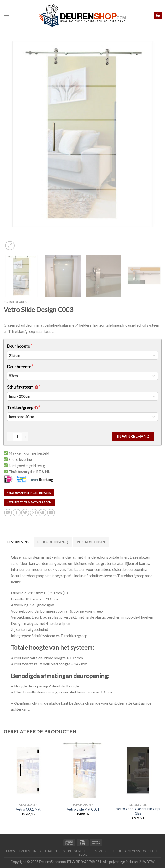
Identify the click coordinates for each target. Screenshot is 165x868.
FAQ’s (11, 851)
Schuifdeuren (15, 302)
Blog (83, 854)
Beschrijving (18, 542)
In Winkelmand (133, 436)
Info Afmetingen (91, 542)
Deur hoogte (19, 346)
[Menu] (6, 15)
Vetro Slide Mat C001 (83, 809)
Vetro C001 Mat (28, 809)
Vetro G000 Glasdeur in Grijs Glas (138, 811)
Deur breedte (19, 367)
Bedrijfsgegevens (125, 851)
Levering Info (29, 851)
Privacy (100, 851)
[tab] (18, 542)
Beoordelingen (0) (53, 542)
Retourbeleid (79, 851)
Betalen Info (55, 851)
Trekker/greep (23, 408)
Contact (150, 851)
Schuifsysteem (23, 387)
